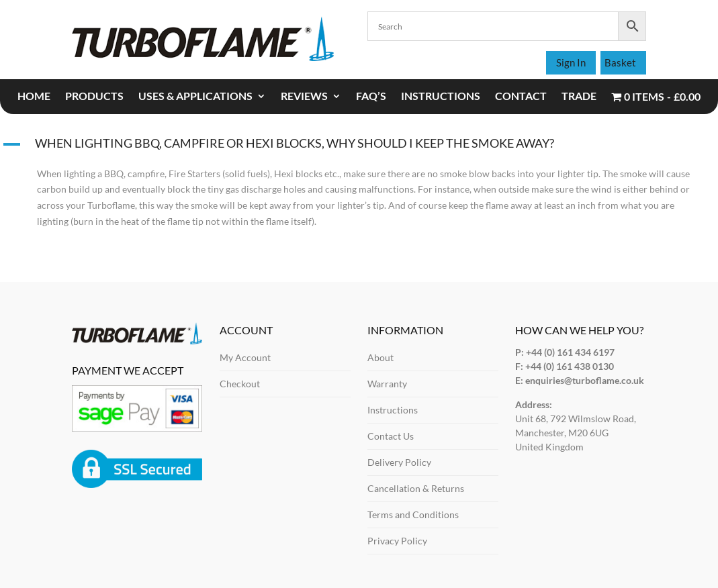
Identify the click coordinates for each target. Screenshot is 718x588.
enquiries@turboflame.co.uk (585, 380)
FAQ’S (371, 97)
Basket (620, 62)
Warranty (387, 384)
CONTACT (521, 97)
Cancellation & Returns (416, 488)
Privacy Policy (397, 541)
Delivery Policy (399, 462)
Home (34, 97)
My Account (245, 357)
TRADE (579, 97)
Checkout (240, 384)
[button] (359, 146)
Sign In (571, 62)
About (380, 357)
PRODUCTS (94, 97)
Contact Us (391, 436)
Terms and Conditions (413, 514)
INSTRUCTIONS (441, 97)
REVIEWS (304, 97)
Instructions (393, 410)
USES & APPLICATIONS (195, 97)
